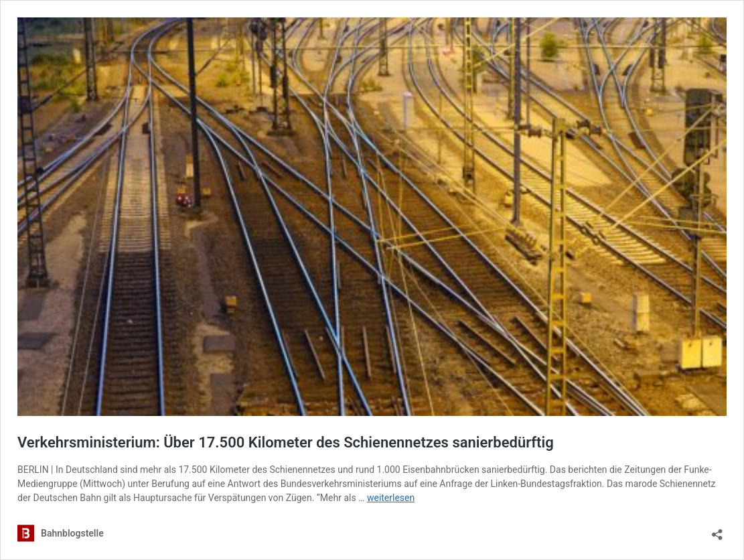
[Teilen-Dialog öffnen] (717, 530)
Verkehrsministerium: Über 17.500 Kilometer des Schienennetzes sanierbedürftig (286, 442)
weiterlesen (391, 498)
